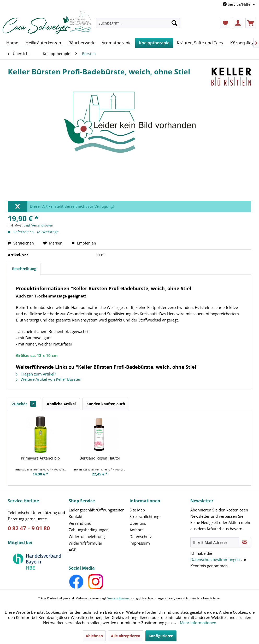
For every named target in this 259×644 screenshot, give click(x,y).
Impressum (140, 543)
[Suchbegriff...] (138, 23)
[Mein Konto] (238, 23)
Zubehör (24, 404)
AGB (73, 550)
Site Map (137, 510)
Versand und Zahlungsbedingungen (89, 527)
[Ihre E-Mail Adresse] (215, 542)
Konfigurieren (161, 636)
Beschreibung (24, 269)
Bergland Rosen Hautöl (100, 458)
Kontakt (76, 516)
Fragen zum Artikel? (36, 374)
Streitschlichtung (144, 516)
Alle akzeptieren (126, 636)
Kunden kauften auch (106, 404)
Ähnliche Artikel (61, 404)
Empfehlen (84, 243)
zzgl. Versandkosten (39, 225)
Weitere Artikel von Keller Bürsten (49, 379)
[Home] (12, 43)
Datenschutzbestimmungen (215, 559)
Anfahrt (136, 530)
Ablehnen (94, 636)
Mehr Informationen (198, 623)
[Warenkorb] (251, 23)
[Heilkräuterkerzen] (43, 43)
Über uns (138, 523)
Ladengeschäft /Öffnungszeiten (97, 510)
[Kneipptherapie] (154, 43)
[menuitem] (138, 25)
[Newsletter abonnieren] (245, 542)
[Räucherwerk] (81, 43)
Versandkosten (118, 598)
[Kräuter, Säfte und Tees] (200, 43)
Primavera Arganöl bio (40, 458)
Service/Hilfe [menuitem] (237, 4)
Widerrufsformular (86, 543)
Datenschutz (141, 536)
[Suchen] (174, 23)
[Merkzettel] (225, 23)
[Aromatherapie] (117, 43)
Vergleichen (21, 243)
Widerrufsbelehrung (87, 536)
